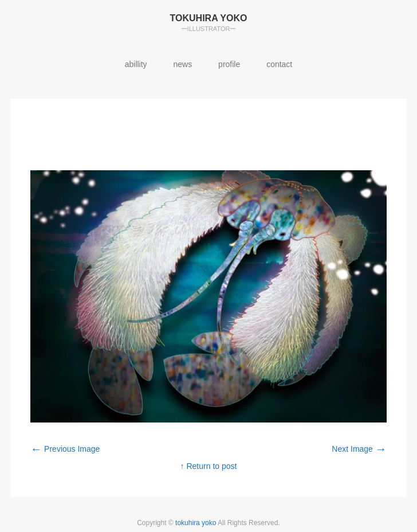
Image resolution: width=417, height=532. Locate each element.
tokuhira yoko (196, 523)
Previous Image (65, 449)
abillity (136, 64)
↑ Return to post (209, 466)
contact (279, 64)
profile (229, 64)
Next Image (359, 449)
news (183, 64)
